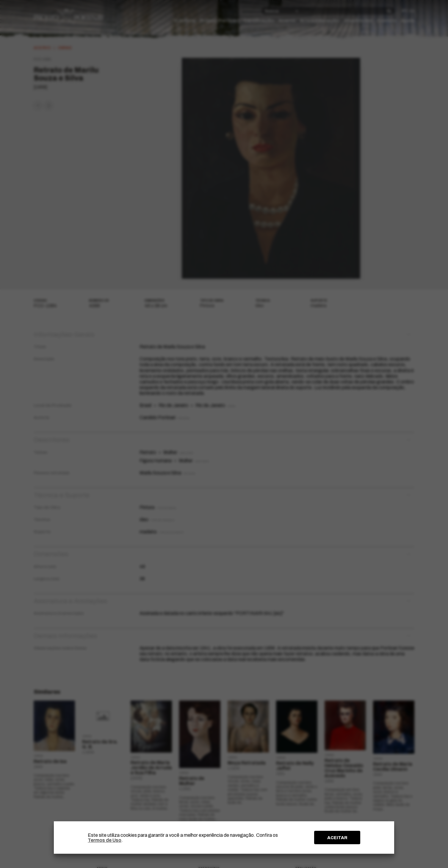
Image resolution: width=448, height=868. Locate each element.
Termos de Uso (105, 840)
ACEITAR (337, 838)
